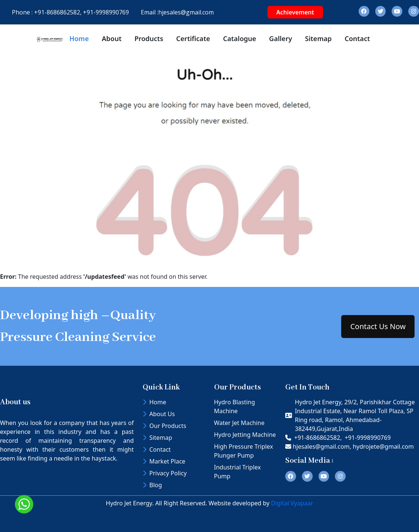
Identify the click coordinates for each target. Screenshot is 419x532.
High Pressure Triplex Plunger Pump (244, 451)
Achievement (295, 12)
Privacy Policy (165, 473)
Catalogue (240, 39)
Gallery (280, 39)
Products (149, 39)
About (112, 39)
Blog (152, 485)
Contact (357, 39)
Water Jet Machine (240, 423)
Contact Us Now (378, 326)
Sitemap (318, 39)
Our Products (164, 426)
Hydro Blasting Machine (235, 406)
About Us (159, 414)
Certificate (193, 39)
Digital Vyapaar (292, 503)
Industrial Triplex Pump (237, 472)
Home (79, 39)
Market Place (164, 461)
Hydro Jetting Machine (245, 435)
